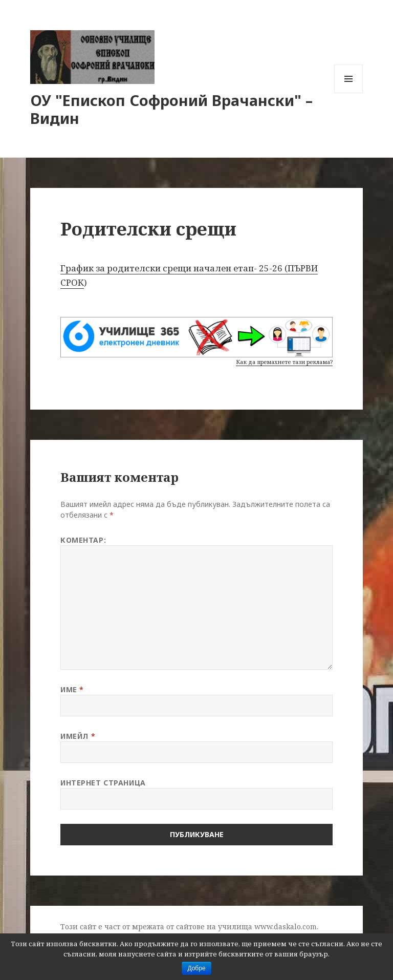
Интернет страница (103, 783)
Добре (196, 968)
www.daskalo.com (286, 926)
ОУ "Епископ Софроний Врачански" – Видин (171, 109)
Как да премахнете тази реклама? (284, 362)
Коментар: (83, 540)
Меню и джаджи (349, 93)
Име (72, 689)
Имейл (78, 736)
